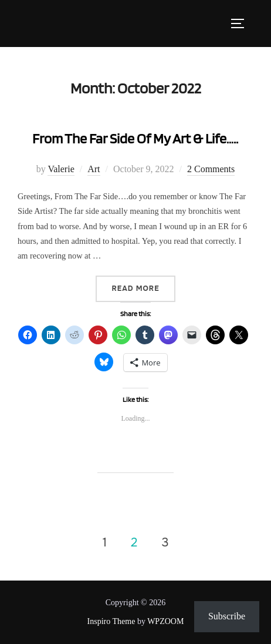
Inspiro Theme (111, 621)
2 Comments (211, 169)
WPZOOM (165, 621)
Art (94, 169)
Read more (143, 288)
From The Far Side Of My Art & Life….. (135, 138)
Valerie (61, 169)
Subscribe (227, 616)
